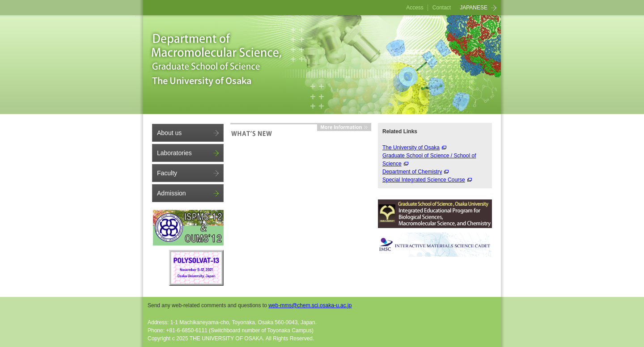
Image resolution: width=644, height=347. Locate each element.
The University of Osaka (411, 148)
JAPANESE (474, 8)
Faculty (167, 173)
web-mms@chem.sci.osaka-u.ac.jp (310, 305)
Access (415, 8)
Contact (442, 8)
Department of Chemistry (412, 172)
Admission (172, 193)
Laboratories (174, 153)
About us (169, 133)
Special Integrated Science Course (424, 180)
